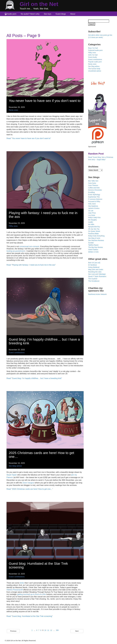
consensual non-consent (29, 246)
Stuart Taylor (12, 475)
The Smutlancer (94, 281)
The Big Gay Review (96, 247)
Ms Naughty (92, 220)
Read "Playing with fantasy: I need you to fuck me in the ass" (31, 265)
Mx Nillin (91, 224)
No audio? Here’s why (30, 14)
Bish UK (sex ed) (94, 263)
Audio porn (12, 14)
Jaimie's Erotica (94, 208)
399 (57, 630)
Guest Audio (93, 57)
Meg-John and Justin (96, 270)
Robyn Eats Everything (96, 236)
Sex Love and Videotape (97, 274)
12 (51, 630)
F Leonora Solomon (95, 199)
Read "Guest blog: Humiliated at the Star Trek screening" (30, 616)
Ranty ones (13, 110)
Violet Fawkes (93, 250)
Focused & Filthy (94, 201)
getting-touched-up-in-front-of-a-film (32, 594)
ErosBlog (91, 192)
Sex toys (48, 14)
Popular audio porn (95, 62)
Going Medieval (94, 267)
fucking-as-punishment (16, 251)
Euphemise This (94, 197)
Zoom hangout (28, 483)
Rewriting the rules (95, 272)
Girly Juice (92, 204)
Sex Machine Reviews (96, 240)
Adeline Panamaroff (15, 590)
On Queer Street (94, 231)
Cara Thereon (93, 185)
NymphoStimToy (94, 227)
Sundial (91, 243)
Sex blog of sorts (94, 238)
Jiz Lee (91, 211)
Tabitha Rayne (93, 245)
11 (48, 630)
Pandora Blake (93, 234)
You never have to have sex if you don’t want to (45, 101)
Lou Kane (92, 215)
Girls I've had (93, 55)
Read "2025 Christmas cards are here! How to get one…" (30, 489)
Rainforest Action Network (97, 294)
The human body (94, 69)
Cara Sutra (92, 183)
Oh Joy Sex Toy (94, 229)
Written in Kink (93, 252)
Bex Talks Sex (93, 181)
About (73, 14)
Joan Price (92, 213)
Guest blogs (61, 14)
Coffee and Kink (94, 188)
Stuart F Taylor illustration (97, 276)
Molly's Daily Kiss (94, 217)
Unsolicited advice (95, 71)
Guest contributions (17, 353)
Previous (13, 631)
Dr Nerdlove (92, 265)
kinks (22, 583)
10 (45, 630)
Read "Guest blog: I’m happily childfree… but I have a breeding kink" (34, 378)
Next (77, 631)
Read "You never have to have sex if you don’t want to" (29, 138)
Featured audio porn (95, 50)
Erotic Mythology (94, 195)
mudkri (91, 222)
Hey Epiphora (93, 206)
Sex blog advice (15, 466)
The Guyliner (93, 279)
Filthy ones (13, 226)
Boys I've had (93, 48)
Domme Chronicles (95, 190)
